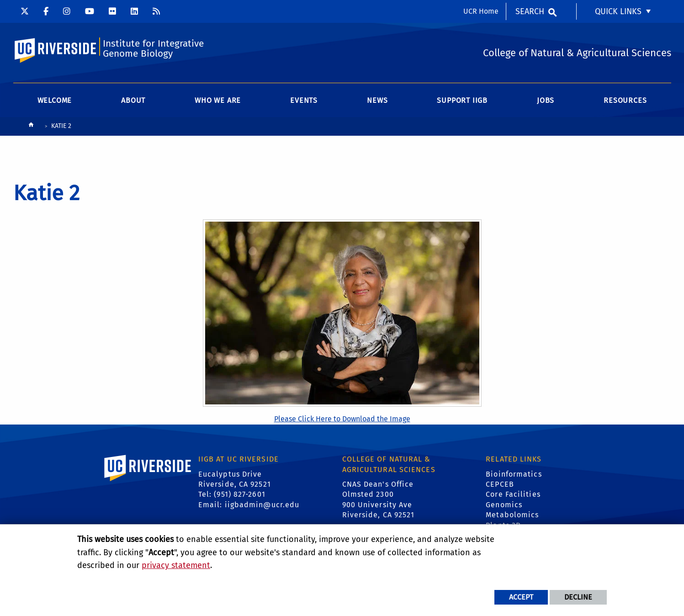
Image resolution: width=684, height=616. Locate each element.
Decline (578, 597)
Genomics (504, 505)
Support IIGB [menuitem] (462, 100)
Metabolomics (512, 515)
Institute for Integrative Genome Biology (153, 49)
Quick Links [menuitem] (618, 11)
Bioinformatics (514, 474)
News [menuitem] (377, 100)
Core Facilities (513, 494)
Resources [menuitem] (625, 100)
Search (530, 11)
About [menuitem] (133, 100)
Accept (521, 597)
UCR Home (481, 11)
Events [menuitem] (304, 100)
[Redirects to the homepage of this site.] (31, 127)
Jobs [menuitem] (546, 100)
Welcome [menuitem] (55, 100)
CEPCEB (500, 484)
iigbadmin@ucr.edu (262, 505)
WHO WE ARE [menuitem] (218, 100)
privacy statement (176, 565)
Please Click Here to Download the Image (342, 419)
